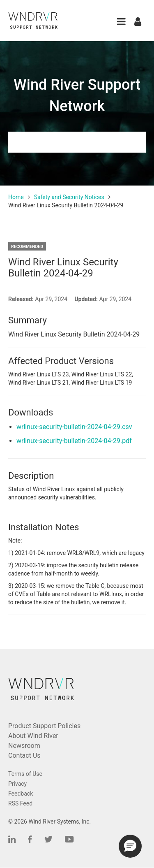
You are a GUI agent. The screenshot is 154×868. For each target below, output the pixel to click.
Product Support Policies (44, 726)
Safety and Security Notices (69, 197)
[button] (121, 22)
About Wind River (33, 736)
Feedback (21, 794)
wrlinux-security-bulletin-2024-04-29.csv (74, 427)
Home (16, 197)
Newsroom (24, 746)
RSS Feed (20, 803)
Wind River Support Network (77, 95)
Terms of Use (25, 774)
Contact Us (24, 755)
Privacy (17, 784)
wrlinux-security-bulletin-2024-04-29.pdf (74, 441)
